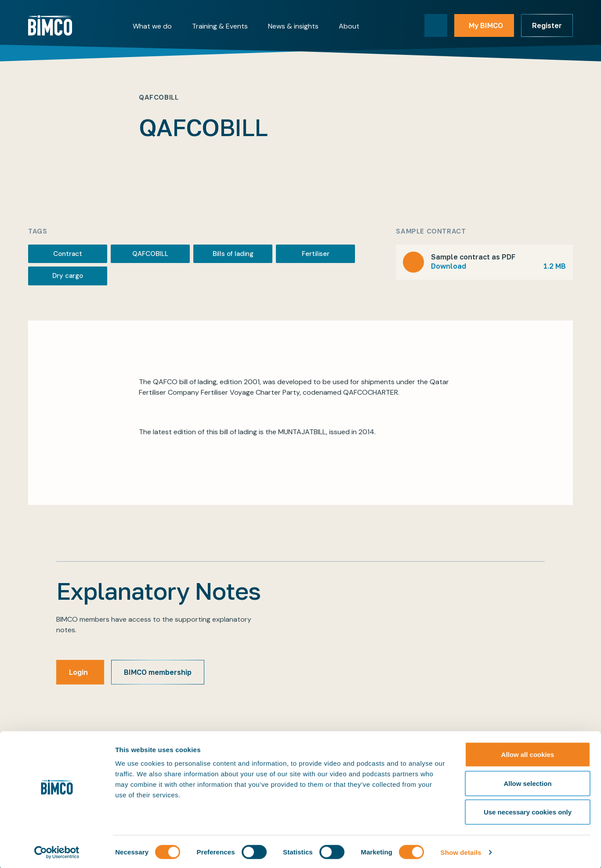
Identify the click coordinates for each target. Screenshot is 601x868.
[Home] (50, 25)
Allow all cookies (528, 753)
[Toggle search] (436, 25)
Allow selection (527, 782)
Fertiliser (316, 254)
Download (498, 266)
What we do (152, 26)
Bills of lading (233, 254)
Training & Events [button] (220, 26)
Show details (461, 851)
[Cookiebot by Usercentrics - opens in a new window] (57, 851)
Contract (68, 254)
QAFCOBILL (150, 254)
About (349, 26)
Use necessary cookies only (528, 810)
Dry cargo (68, 276)
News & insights (293, 26)
